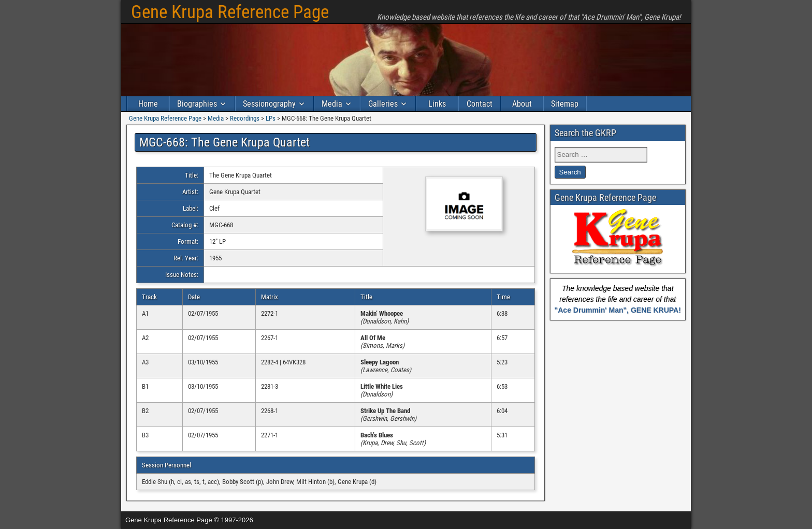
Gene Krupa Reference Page (230, 12)
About (522, 104)
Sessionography (269, 104)
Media (332, 104)
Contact (480, 104)
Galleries (383, 104)
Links (437, 104)
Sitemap (565, 104)
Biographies (197, 104)
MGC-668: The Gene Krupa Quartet (224, 142)
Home (148, 104)
